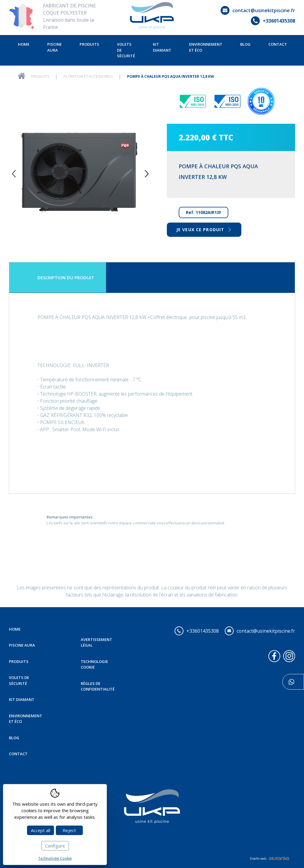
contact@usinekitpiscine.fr (258, 10)
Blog (245, 44)
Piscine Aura (54, 47)
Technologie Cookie (94, 664)
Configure (55, 846)
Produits (89, 44)
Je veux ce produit (204, 230)
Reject (69, 830)
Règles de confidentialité (98, 686)
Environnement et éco (206, 47)
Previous (14, 174)
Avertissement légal (96, 642)
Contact (278, 44)
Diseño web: (270, 859)
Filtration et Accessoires (88, 76)
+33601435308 (273, 21)
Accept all (41, 830)
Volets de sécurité (126, 50)
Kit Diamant (162, 47)
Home (24, 44)
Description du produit (66, 277)
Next (147, 174)
